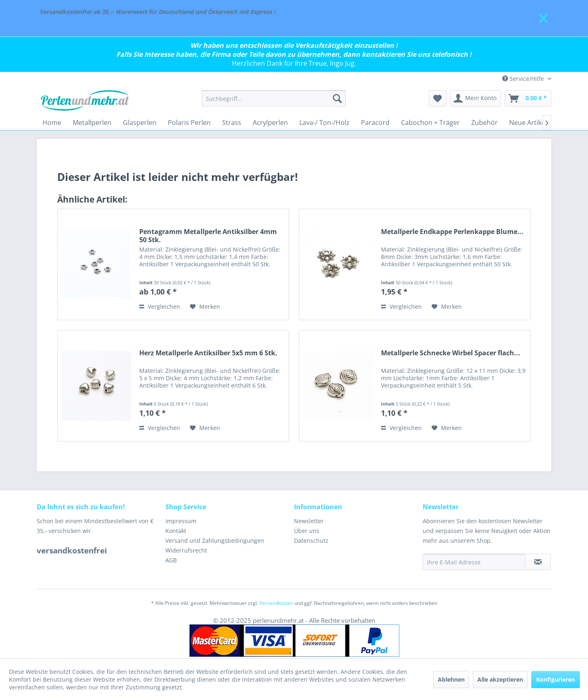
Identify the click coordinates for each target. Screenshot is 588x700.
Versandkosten (276, 603)
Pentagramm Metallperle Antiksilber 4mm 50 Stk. (208, 236)
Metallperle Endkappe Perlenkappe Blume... (452, 232)
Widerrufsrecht (186, 550)
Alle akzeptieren (500, 679)
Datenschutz (311, 541)
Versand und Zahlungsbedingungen (215, 541)
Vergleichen (160, 307)
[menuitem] (274, 98)
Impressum (181, 521)
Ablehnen (451, 679)
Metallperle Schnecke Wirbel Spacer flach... (451, 353)
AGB (171, 560)
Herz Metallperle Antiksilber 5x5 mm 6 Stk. (208, 353)
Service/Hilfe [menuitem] (524, 79)
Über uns (307, 531)
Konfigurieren (556, 679)
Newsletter (309, 521)
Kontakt (176, 531)
